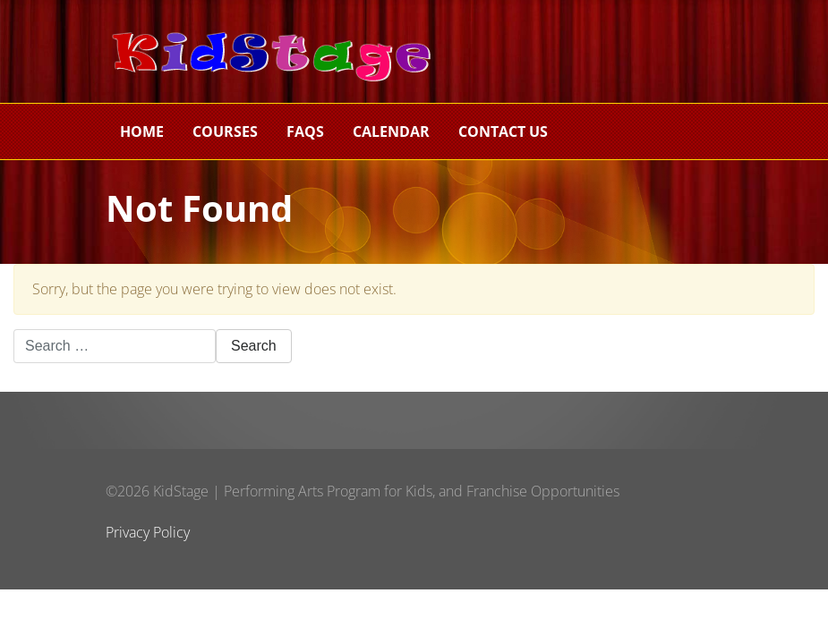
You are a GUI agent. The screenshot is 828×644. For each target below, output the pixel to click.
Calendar (391, 131)
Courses (225, 131)
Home (142, 131)
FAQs (305, 131)
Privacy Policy (148, 532)
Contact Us (503, 131)
